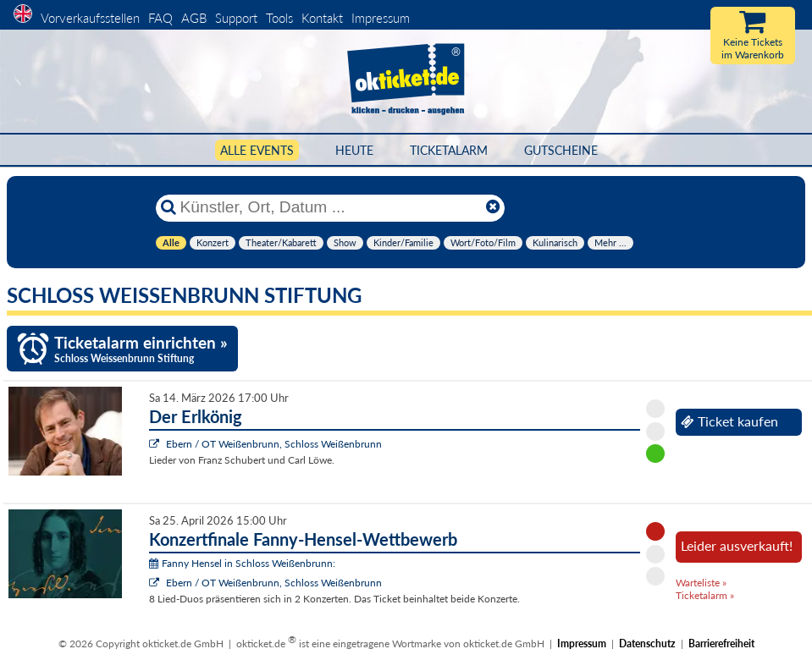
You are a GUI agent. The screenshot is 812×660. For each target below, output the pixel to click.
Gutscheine (561, 150)
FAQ (160, 18)
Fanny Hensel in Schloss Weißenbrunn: (242, 563)
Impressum (381, 18)
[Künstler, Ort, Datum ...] (329, 207)
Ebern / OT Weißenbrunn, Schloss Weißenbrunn (274, 444)
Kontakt (322, 18)
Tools (279, 18)
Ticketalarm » (705, 595)
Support (236, 18)
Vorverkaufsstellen (90, 18)
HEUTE (354, 150)
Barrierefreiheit (721, 643)
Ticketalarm (449, 150)
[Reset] (493, 207)
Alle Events (257, 150)
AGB (194, 18)
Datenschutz (647, 643)
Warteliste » (701, 583)
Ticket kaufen (729, 421)
